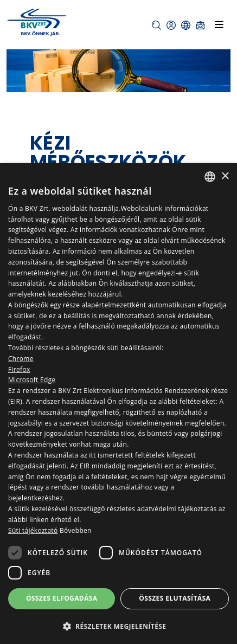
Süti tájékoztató (33, 530)
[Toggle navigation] (219, 24)
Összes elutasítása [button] (175, 598)
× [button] (225, 176)
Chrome (21, 359)
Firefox (19, 369)
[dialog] (118, 404)
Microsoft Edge (32, 380)
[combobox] (210, 177)
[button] (156, 25)
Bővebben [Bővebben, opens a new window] (76, 530)
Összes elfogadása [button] (62, 598)
